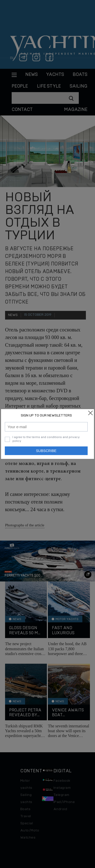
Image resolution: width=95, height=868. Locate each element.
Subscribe (46, 451)
